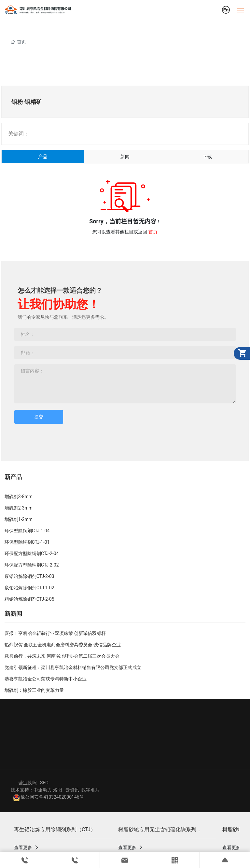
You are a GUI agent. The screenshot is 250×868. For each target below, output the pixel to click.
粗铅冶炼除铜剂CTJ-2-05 (29, 599)
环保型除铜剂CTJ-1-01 (27, 542)
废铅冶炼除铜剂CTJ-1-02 (29, 588)
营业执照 (28, 783)
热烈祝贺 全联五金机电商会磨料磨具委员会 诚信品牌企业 (63, 645)
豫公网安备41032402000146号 (49, 797)
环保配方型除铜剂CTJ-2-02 (32, 565)
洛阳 (58, 790)
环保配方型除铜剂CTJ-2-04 (32, 553)
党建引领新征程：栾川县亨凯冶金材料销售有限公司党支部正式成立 (73, 667)
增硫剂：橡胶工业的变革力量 (34, 690)
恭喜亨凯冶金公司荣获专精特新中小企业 (46, 679)
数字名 (88, 790)
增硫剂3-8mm (19, 497)
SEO (44, 783)
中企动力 (43, 790)
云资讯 (72, 790)
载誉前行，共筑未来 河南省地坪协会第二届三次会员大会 (62, 656)
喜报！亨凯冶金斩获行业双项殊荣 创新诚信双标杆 (55, 633)
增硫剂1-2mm (19, 519)
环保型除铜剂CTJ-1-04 (27, 531)
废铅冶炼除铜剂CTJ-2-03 (29, 576)
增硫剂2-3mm (19, 508)
